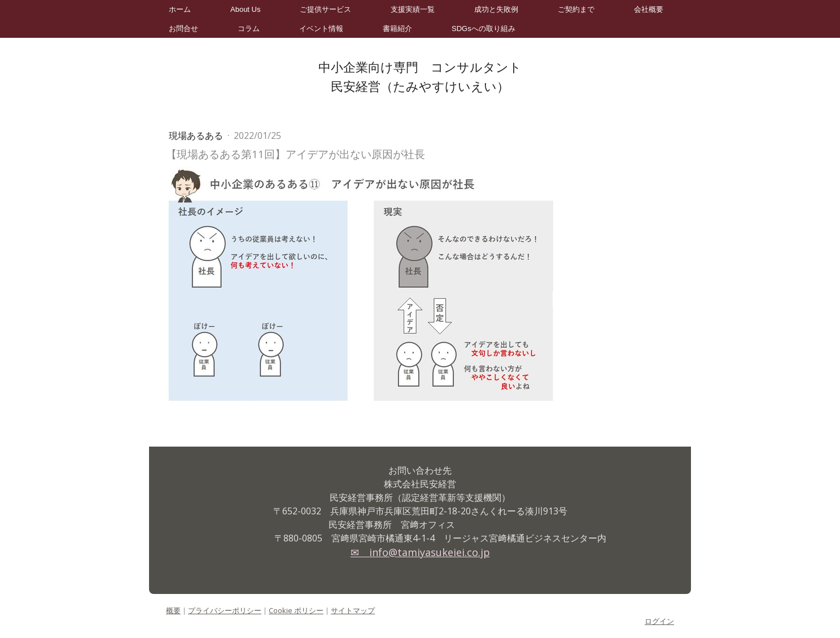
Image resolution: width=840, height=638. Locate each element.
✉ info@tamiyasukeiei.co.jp (420, 552)
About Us (245, 9)
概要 (173, 610)
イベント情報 (321, 29)
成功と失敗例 (496, 9)
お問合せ (183, 29)
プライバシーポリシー (225, 610)
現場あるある (197, 136)
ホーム (180, 9)
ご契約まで (576, 9)
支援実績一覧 (413, 9)
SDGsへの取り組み (484, 29)
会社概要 (649, 9)
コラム (249, 29)
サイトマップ (353, 610)
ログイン (659, 621)
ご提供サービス (325, 9)
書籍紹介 (397, 29)
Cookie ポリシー (296, 610)
